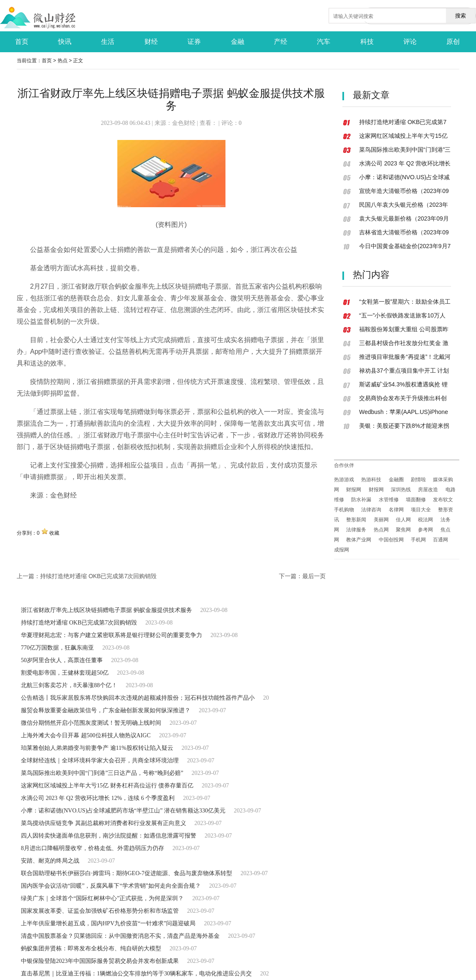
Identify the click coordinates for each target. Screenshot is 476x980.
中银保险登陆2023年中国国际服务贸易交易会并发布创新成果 (100, 961)
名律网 (396, 510)
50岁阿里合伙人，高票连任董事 (62, 660)
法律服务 (356, 530)
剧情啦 (418, 480)
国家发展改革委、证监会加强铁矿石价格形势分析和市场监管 (100, 911)
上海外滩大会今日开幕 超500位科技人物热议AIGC (86, 735)
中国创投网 (391, 540)
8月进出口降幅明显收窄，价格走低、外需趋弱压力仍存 (92, 848)
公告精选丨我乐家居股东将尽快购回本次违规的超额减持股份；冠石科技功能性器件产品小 (138, 698)
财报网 (354, 490)
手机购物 (344, 510)
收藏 (54, 533)
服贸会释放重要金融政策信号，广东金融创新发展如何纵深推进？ (106, 710)
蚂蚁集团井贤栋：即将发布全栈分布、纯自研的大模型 (91, 948)
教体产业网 (359, 540)
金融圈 (396, 480)
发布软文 (443, 500)
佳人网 (403, 520)
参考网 (425, 530)
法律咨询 (371, 510)
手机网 (418, 540)
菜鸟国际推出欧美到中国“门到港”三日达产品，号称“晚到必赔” (102, 773)
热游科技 (371, 480)
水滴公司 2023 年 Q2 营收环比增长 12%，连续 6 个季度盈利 (98, 798)
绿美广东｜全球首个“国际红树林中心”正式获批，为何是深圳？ (102, 898)
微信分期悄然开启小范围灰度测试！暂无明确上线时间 (91, 723)
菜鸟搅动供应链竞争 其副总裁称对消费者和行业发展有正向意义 (104, 823)
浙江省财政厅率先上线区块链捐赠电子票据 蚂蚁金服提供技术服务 (106, 610)
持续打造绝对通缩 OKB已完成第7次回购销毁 (98, 576)
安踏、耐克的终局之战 (50, 861)
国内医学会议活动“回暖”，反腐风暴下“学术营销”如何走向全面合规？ (111, 886)
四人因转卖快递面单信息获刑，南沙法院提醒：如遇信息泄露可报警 (109, 836)
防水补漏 (361, 500)
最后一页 (314, 576)
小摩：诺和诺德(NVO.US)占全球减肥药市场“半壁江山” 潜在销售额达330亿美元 (123, 811)
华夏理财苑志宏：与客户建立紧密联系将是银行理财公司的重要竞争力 (111, 635)
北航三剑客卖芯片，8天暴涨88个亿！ (69, 685)
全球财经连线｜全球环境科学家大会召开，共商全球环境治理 (100, 760)
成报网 (342, 550)
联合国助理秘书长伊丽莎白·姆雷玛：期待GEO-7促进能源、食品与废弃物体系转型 (127, 873)
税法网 (425, 520)
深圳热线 (401, 490)
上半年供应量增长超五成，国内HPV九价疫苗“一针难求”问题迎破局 (108, 923)
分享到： (27, 533)
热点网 (381, 530)
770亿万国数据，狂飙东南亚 (57, 648)
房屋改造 (428, 490)
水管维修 (389, 500)
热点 (63, 61)
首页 (47, 61)
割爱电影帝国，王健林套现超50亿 (65, 673)
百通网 (441, 540)
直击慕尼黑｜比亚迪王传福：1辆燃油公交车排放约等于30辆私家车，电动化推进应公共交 (136, 974)
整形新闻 (356, 520)
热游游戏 (344, 480)
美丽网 (381, 520)
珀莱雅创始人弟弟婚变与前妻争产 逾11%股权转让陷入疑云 (97, 748)
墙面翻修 (416, 500)
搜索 (461, 16)
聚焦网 (403, 530)
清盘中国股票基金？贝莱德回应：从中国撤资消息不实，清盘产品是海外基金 (120, 936)
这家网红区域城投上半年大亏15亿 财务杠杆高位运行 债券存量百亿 (107, 786)
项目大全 (421, 510)
